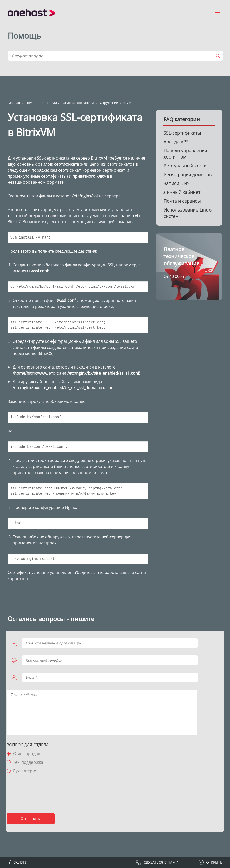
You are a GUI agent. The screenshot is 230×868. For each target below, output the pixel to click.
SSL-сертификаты (182, 133)
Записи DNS (177, 183)
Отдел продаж (30, 754)
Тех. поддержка (32, 762)
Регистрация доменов (188, 174)
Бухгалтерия (29, 771)
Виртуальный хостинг (187, 166)
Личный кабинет (182, 192)
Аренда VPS (176, 142)
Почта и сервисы (182, 201)
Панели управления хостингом (185, 154)
